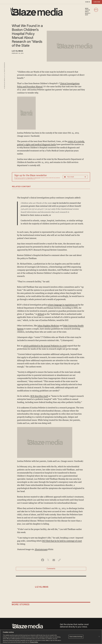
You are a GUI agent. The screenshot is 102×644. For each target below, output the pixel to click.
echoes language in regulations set (63, 305)
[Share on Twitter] (48, 560)
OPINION (87, 10)
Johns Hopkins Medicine (48, 326)
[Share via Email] (54, 560)
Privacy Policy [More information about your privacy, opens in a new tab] (34, 642)
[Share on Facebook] (43, 560)
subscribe (97, 2)
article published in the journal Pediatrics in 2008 (45, 346)
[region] (51, 637)
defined (41, 314)
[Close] (99, 637)
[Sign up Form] (75, 177)
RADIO (87, 12)
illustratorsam (41, 549)
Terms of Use (37, 178)
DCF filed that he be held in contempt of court (62, 541)
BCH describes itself (39, 396)
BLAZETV (88, 13)
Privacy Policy (30, 178)
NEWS (87, 9)
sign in (88, 2)
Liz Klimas (17, 51)
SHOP (87, 15)
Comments (51, 569)
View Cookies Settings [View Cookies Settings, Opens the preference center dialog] (76, 637)
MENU (96, 10)
